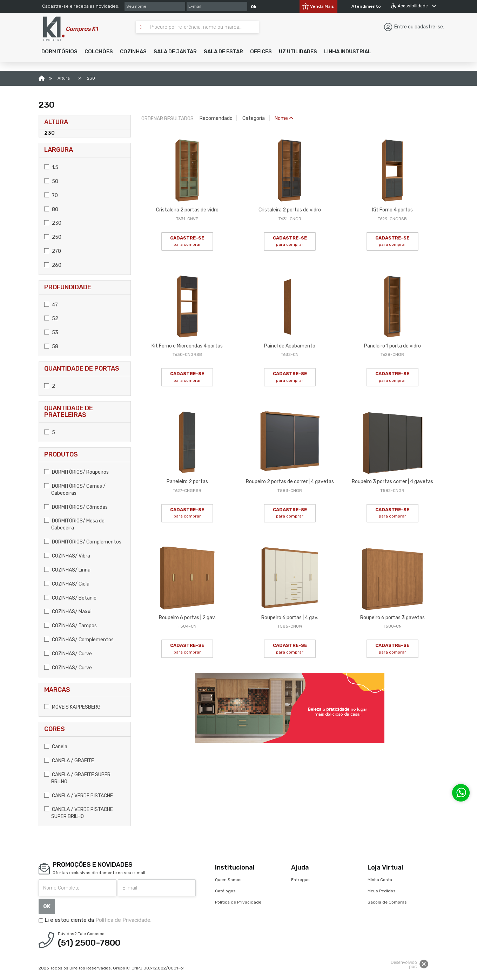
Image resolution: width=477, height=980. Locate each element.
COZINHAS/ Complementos (79, 640)
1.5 (51, 167)
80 (51, 209)
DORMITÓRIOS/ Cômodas (76, 507)
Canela (56, 747)
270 (53, 251)
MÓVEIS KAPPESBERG (72, 707)
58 (51, 347)
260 (53, 265)
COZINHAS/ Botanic (70, 598)
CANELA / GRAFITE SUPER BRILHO (77, 778)
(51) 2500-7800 (89, 943)
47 (51, 305)
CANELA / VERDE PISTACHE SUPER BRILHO (79, 813)
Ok (254, 7)
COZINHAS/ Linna (67, 570)
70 (51, 195)
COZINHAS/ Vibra (67, 556)
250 (53, 237)
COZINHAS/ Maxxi (68, 612)
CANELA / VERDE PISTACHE (79, 796)
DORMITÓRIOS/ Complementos (83, 542)
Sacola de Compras (387, 902)
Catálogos (225, 891)
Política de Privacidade (123, 920)
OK (47, 906)
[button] (59, 52)
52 (51, 319)
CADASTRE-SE (187, 241)
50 (51, 181)
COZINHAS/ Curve (68, 654)
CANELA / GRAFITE (69, 761)
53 (51, 333)
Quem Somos (228, 880)
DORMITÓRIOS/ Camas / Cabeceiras (75, 490)
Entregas (300, 880)
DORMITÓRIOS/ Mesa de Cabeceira (74, 524)
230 (49, 133)
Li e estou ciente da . (95, 920)
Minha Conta (380, 880)
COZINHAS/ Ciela (67, 584)
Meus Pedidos (382, 891)
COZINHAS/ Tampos (70, 626)
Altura (56, 122)
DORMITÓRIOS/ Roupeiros (76, 472)
